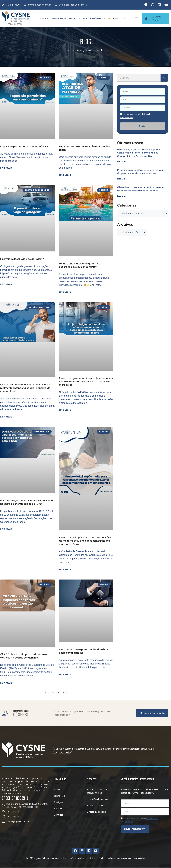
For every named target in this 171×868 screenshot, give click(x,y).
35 (58, 693)
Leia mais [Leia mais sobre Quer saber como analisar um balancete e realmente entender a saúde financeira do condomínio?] (6, 417)
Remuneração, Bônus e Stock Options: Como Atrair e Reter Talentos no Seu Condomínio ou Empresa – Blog (139, 153)
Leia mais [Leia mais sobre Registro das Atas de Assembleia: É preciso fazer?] (65, 175)
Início (44, 19)
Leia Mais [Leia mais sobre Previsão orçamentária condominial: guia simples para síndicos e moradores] (122, 179)
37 (67, 693)
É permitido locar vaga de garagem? (22, 259)
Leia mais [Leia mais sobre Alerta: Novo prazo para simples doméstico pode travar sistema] (65, 675)
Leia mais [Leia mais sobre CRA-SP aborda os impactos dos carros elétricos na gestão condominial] (6, 683)
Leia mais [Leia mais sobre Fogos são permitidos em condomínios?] (6, 168)
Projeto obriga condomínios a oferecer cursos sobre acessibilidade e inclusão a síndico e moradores (86, 382)
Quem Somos (58, 19)
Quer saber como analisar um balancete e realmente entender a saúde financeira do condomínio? (25, 388)
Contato (119, 19)
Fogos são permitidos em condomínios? (24, 147)
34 (53, 693)
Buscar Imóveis (92, 19)
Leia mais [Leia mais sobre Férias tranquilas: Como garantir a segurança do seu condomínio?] (65, 292)
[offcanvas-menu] (137, 18)
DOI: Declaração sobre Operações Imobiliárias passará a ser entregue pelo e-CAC (27, 502)
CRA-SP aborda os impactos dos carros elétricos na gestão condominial (24, 656)
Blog (107, 19)
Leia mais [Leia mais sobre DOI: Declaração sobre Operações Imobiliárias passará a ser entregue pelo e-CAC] (6, 529)
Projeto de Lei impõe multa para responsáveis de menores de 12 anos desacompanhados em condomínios (86, 541)
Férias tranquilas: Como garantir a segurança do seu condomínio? (80, 265)
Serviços (74, 19)
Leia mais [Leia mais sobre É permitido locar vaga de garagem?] (6, 284)
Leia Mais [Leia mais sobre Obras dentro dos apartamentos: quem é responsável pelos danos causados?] (122, 196)
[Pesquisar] (164, 78)
